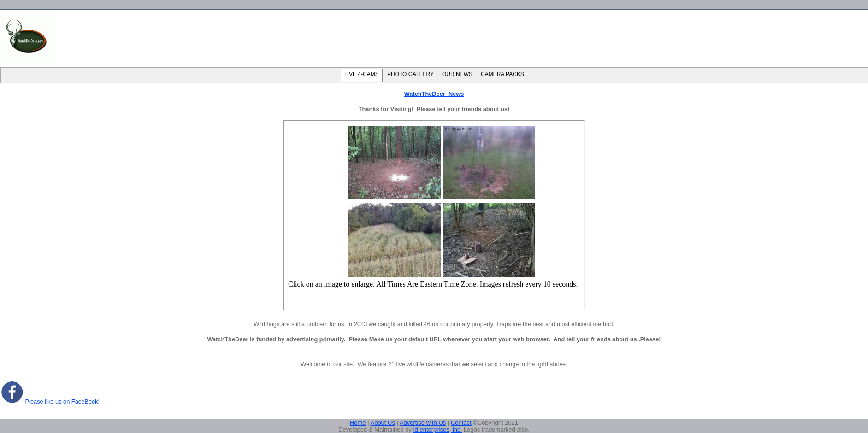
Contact (461, 423)
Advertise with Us (423, 423)
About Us (382, 423)
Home (358, 423)
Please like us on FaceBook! (50, 401)
